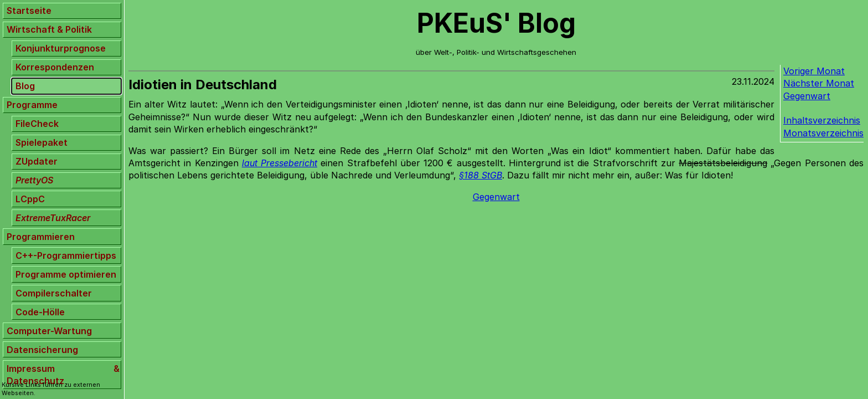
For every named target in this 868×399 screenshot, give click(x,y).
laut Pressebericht (280, 163)
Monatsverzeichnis (823, 133)
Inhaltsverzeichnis (822, 120)
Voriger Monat (814, 71)
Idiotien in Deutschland (203, 85)
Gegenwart (807, 96)
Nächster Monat (819, 83)
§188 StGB (480, 175)
